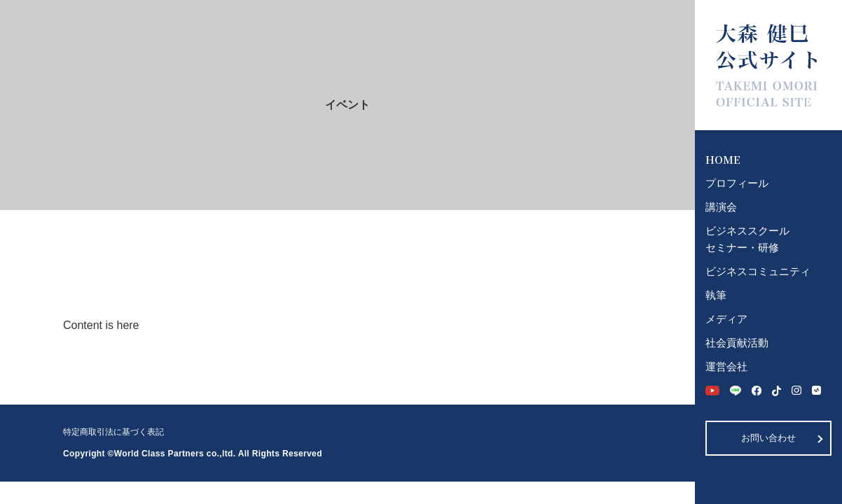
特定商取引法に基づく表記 (113, 432)
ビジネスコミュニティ (758, 271)
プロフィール (737, 183)
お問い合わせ (768, 438)
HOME (723, 159)
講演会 (721, 207)
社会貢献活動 (737, 343)
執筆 (716, 295)
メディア (726, 319)
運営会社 (726, 366)
